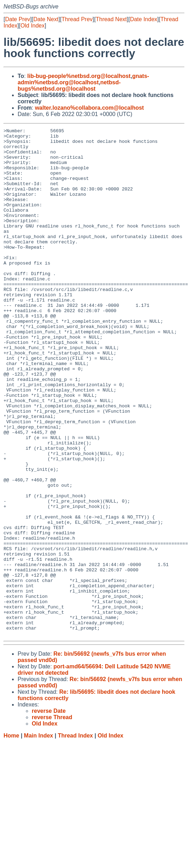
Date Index (143, 19)
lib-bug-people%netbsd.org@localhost (79, 76)
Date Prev (17, 19)
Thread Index (75, 837)
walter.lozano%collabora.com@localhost (89, 108)
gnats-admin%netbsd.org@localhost (83, 79)
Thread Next (111, 19)
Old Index (32, 26)
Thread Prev (77, 19)
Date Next (46, 19)
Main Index (39, 837)
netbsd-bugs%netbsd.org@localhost (69, 86)
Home (11, 837)
